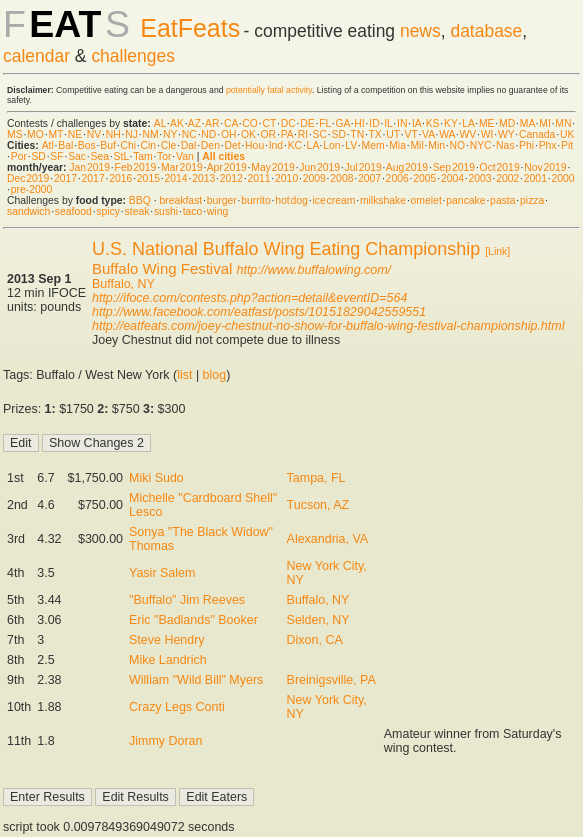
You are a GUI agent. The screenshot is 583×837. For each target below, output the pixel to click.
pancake (465, 200)
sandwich (28, 211)
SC (320, 134)
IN (402, 123)
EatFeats (190, 28)
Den (210, 145)
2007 (369, 178)
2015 (148, 178)
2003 (480, 178)
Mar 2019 (182, 167)
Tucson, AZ (318, 505)
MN (563, 123)
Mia (397, 145)
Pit (567, 145)
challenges (133, 56)
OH (229, 134)
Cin (149, 145)
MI (545, 123)
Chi (128, 145)
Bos (87, 145)
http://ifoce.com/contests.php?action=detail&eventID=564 (249, 298)
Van (185, 156)
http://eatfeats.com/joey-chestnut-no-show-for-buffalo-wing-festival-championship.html (328, 326)
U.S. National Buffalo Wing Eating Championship (286, 249)
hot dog (291, 200)
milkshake (383, 200)
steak (137, 211)
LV (351, 145)
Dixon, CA (315, 640)
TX (375, 134)
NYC (481, 145)
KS (433, 123)
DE (307, 123)
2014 (175, 178)
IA (416, 123)
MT (55, 134)
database (486, 31)
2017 (65, 178)
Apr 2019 (227, 167)
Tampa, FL (316, 478)
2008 (341, 178)
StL (121, 156)
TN (357, 134)
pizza (532, 200)
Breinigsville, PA (331, 680)
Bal (65, 145)
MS (15, 134)
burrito (255, 200)
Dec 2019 (28, 178)
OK (248, 134)
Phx (548, 145)
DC (288, 123)
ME (487, 123)
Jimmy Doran (165, 741)
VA (428, 134)
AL (160, 123)
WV (467, 134)
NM (150, 134)
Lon (331, 145)
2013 (203, 178)
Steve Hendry (167, 640)
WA (447, 134)
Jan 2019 (89, 167)
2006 (397, 178)
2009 (314, 178)
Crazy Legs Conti (177, 707)
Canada (537, 134)
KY (451, 123)
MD (507, 123)
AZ (194, 123)
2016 (120, 178)
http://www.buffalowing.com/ (314, 270)
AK (177, 123)
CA (231, 123)
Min (436, 145)
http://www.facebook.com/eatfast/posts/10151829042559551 (259, 312)
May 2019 (273, 167)
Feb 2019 (136, 167)
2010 (286, 178)
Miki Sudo (156, 478)
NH (113, 134)
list (184, 375)
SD (339, 134)
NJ (131, 134)
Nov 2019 (545, 167)
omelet (426, 200)
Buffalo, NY (123, 284)
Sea (100, 156)
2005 (424, 178)
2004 (452, 178)
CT (269, 123)
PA (287, 134)
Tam (143, 156)
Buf (108, 145)
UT (393, 134)
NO (458, 145)
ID (374, 123)
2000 (562, 178)
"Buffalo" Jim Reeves (187, 600)
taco (193, 211)
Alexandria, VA (328, 539)
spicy (108, 211)
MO (35, 134)
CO (250, 123)
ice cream (333, 200)
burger (222, 200)
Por (19, 156)
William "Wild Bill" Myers (196, 680)
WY (506, 134)
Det (232, 145)
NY (170, 134)
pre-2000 (32, 189)
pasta (502, 200)
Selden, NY (318, 620)
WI (487, 134)
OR (269, 134)
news (420, 31)
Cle (169, 145)
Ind (276, 145)
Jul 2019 (363, 167)
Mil (416, 145)
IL (388, 123)
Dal (189, 145)
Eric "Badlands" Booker (193, 620)
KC (295, 145)
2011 (258, 178)
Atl (48, 145)
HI (359, 123)
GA (342, 123)
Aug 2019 (407, 167)
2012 (231, 178)
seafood (73, 211)
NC (189, 134)
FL (325, 123)
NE (75, 134)
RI (303, 134)
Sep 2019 (454, 167)
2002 (507, 178)
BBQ (140, 200)
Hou (254, 145)
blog (215, 375)
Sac (77, 156)
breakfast (180, 200)
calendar (36, 56)
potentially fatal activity (269, 90)
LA (468, 123)
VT (410, 134)
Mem (373, 145)
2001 (535, 178)
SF (56, 156)
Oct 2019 (500, 167)
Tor (164, 156)
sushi (166, 211)
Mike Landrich (168, 660)
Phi (526, 145)
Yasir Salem (162, 573)
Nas (505, 145)
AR (212, 123)
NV (94, 134)
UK (567, 134)
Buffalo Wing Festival (162, 268)
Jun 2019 (319, 167)
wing (217, 211)
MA (527, 123)
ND (208, 134)
